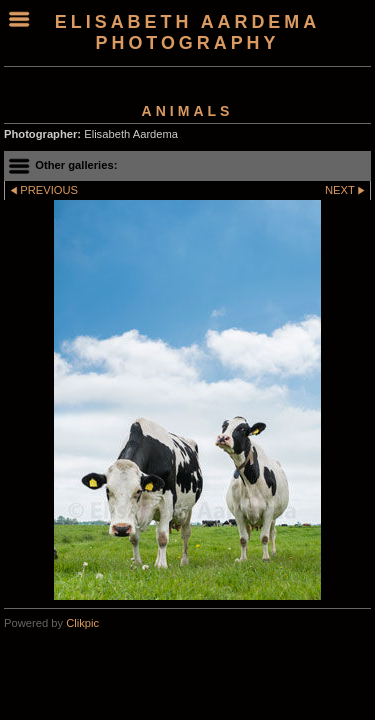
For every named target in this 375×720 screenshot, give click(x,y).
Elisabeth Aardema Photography (187, 32)
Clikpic (82, 623)
